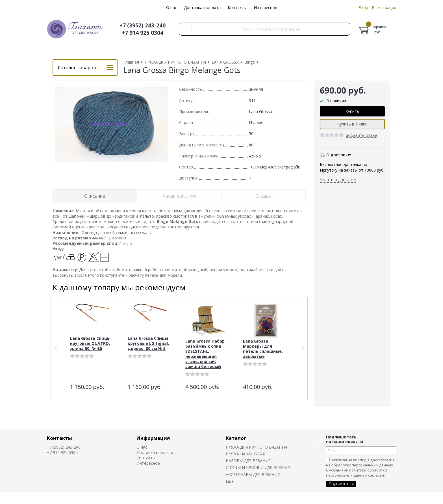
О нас (171, 7)
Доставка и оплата (202, 7)
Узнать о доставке (338, 180)
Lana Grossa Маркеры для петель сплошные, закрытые (263, 349)
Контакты (237, 7)
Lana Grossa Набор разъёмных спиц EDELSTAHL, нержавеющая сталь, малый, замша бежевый (205, 354)
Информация (153, 438)
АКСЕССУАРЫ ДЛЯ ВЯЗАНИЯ (253, 474)
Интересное (265, 7)
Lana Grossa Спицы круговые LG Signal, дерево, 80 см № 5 (148, 343)
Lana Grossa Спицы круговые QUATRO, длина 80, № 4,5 (90, 343)
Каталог (236, 438)
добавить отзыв (362, 136)
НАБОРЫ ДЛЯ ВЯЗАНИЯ (248, 461)
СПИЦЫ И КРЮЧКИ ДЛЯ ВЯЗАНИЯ (259, 467)
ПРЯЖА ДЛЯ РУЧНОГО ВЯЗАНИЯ (256, 447)
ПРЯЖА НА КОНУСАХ (245, 454)
